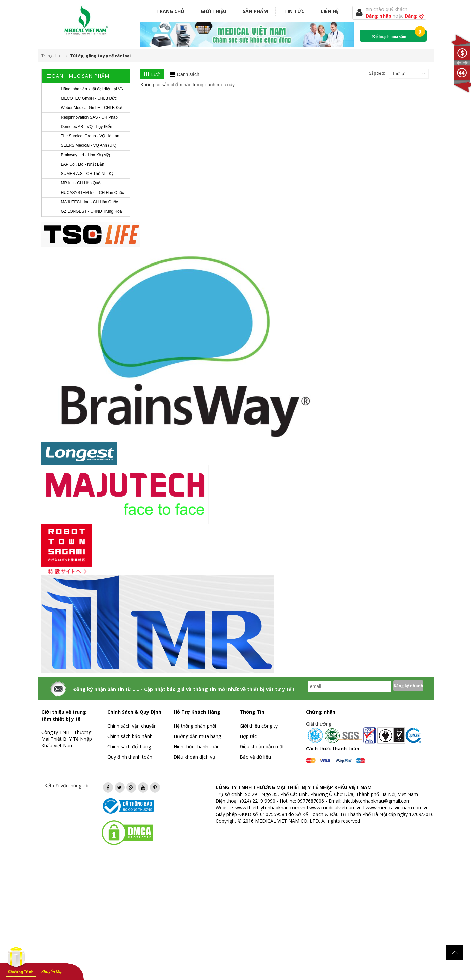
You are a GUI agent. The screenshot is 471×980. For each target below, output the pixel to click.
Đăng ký (414, 16)
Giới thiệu (214, 11)
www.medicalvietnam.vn (336, 807)
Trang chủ (170, 11)
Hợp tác (248, 736)
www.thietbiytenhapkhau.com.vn (270, 807)
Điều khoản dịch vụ (194, 757)
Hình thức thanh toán (197, 746)
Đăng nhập (379, 16)
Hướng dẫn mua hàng (197, 736)
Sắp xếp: (377, 73)
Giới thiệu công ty (259, 726)
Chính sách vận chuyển (132, 726)
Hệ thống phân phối (195, 726)
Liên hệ (330, 11)
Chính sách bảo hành (130, 736)
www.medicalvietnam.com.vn (397, 807)
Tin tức (294, 11)
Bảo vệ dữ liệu (255, 757)
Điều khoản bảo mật (262, 746)
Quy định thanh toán (130, 757)
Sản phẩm (255, 11)
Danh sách (188, 74)
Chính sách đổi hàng (129, 746)
